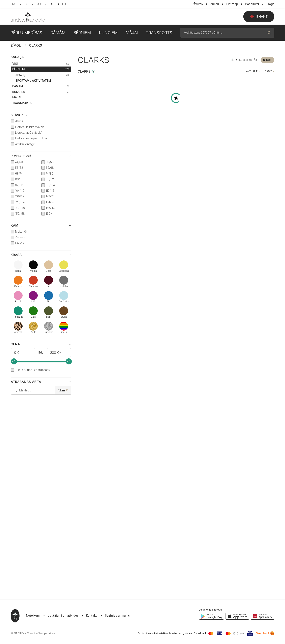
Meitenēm (22, 231)
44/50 (19, 162)
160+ (49, 214)
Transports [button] (159, 33)
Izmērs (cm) (21, 156)
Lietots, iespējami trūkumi (32, 138)
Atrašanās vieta (26, 382)
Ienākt (259, 17)
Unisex (20, 243)
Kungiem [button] (108, 33)
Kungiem (41, 92)
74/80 (50, 173)
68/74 (19, 173)
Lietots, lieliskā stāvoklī (30, 127)
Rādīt (268, 71)
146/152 (51, 208)
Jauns (19, 121)
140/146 (20, 208)
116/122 (20, 196)
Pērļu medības (27, 33)
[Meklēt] (269, 33)
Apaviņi (43, 75)
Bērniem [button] (82, 33)
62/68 (50, 168)
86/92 (50, 179)
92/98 (19, 185)
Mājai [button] (132, 33)
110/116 (50, 191)
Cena (15, 344)
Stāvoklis (20, 115)
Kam (14, 225)
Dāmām (41, 86)
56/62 (19, 168)
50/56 (50, 162)
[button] (114, 616)
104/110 (20, 191)
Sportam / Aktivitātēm (43, 81)
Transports (22, 103)
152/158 (20, 214)
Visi (41, 64)
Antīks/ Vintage (25, 144)
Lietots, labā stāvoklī (29, 133)
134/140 (51, 202)
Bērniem (41, 69)
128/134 (20, 202)
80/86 (19, 179)
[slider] (14, 361)
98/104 (50, 185)
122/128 (51, 196)
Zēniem (20, 237)
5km (62, 390)
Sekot (267, 60)
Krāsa (16, 255)
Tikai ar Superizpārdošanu (33, 370)
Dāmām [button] (58, 33)
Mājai (17, 97)
